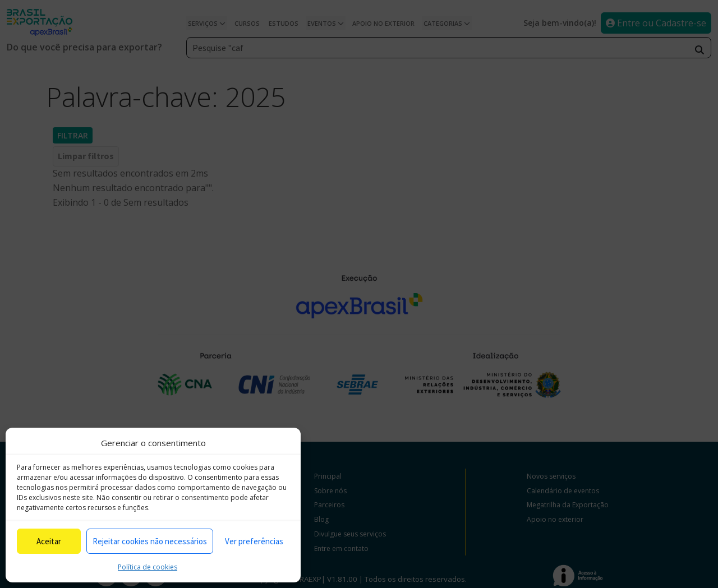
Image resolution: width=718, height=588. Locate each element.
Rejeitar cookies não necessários (150, 541)
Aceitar (49, 541)
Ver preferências (254, 541)
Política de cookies (148, 567)
